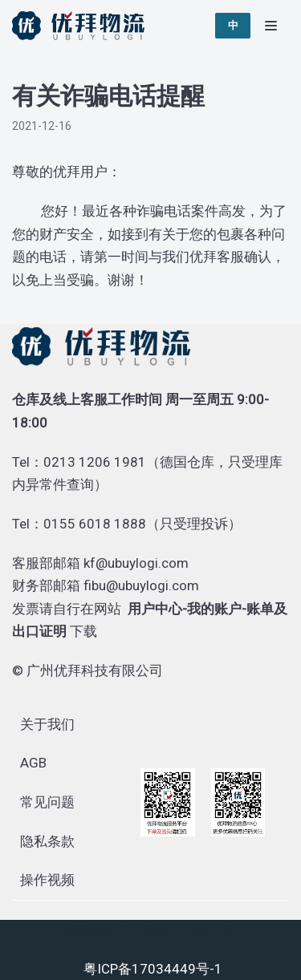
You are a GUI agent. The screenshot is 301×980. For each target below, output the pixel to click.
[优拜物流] (82, 26)
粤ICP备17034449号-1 (153, 969)
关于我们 (47, 724)
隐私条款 (47, 841)
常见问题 (47, 802)
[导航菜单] (271, 26)
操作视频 (47, 880)
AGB (33, 763)
